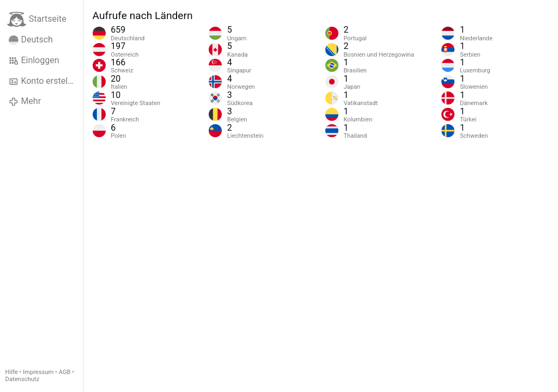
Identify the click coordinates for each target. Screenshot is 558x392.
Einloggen (34, 60)
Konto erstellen (44, 81)
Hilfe (12, 372)
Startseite (37, 19)
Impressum (38, 372)
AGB (65, 372)
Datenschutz (22, 379)
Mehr (25, 101)
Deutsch (31, 40)
